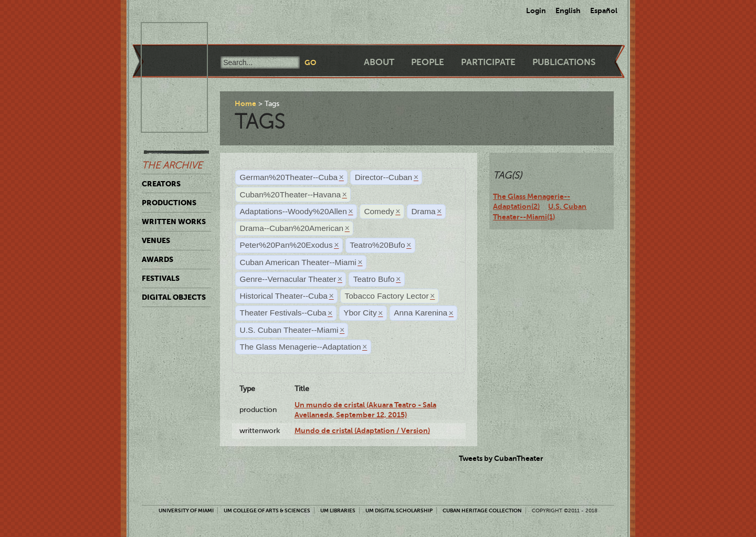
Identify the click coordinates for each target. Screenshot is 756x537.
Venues (156, 240)
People (428, 62)
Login (536, 10)
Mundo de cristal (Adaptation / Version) (362, 430)
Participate (488, 62)
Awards (157, 259)
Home (245, 103)
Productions (169, 203)
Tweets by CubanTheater (501, 458)
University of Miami (186, 510)
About (379, 62)
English (568, 10)
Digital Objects (174, 297)
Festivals (161, 278)
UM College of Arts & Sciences (267, 510)
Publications (564, 62)
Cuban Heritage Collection (482, 510)
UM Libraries (338, 510)
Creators (161, 184)
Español (604, 10)
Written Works (174, 222)
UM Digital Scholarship (399, 510)
